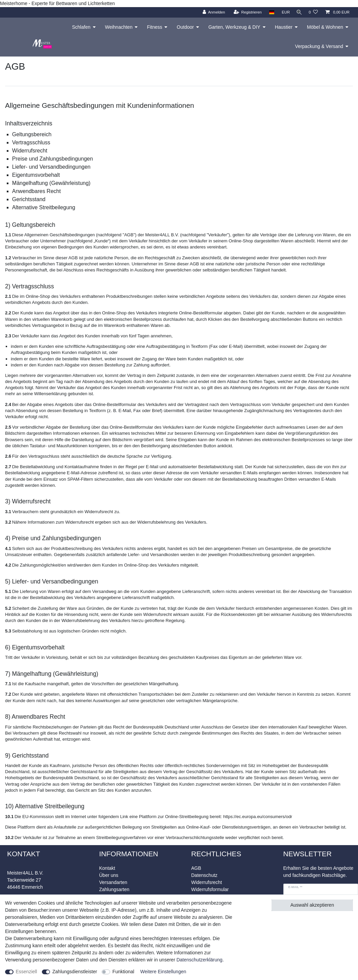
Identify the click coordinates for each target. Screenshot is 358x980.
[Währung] (284, 12)
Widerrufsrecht (207, 882)
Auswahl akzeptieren (312, 905)
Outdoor (185, 27)
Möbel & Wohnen (325, 27)
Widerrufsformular (210, 889)
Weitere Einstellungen (163, 972)
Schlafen (81, 27)
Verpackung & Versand (319, 46)
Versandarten (113, 882)
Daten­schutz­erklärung (199, 960)
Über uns (109, 875)
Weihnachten (119, 27)
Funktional (123, 972)
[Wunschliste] (313, 12)
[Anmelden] (212, 12)
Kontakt (107, 868)
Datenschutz (204, 875)
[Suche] (298, 12)
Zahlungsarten (114, 889)
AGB (196, 868)
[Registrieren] (245, 12)
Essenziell (27, 972)
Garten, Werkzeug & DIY (234, 27)
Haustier (284, 27)
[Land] (269, 12)
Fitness (155, 27)
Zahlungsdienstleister (75, 972)
